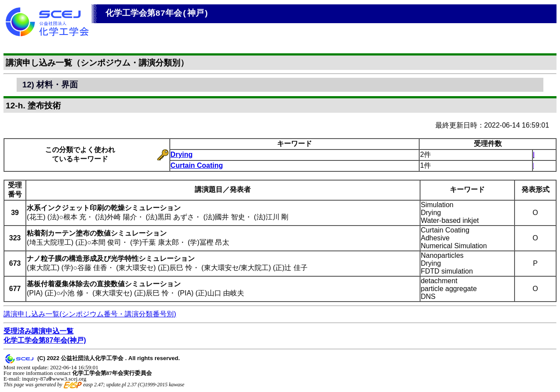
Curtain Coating (197, 165)
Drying (182, 154)
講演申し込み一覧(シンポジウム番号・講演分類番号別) (90, 314)
